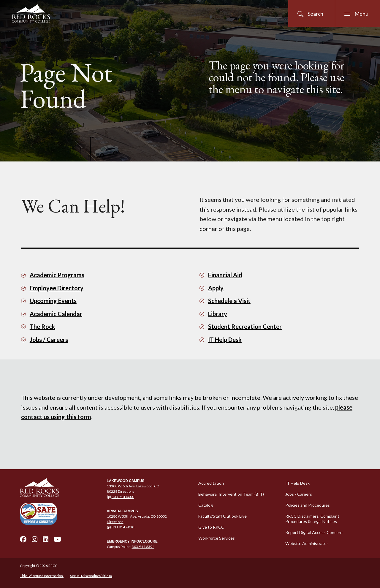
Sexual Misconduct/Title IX (91, 576)
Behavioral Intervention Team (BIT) (231, 494)
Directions (126, 491)
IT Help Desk (225, 340)
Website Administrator (307, 543)
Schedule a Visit (229, 301)
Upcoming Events (53, 301)
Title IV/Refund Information (42, 576)
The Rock (42, 327)
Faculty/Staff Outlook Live (223, 516)
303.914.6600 (123, 497)
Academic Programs (57, 275)
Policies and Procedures (308, 505)
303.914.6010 (123, 527)
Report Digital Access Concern (314, 532)
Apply (216, 288)
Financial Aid (225, 275)
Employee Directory (57, 288)
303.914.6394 (143, 547)
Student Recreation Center (245, 327)
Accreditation (211, 483)
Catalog (206, 505)
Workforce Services (217, 538)
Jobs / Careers (49, 340)
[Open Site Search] (312, 13)
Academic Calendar (56, 314)
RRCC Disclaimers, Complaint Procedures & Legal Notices (312, 519)
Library (218, 314)
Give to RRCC (211, 527)
